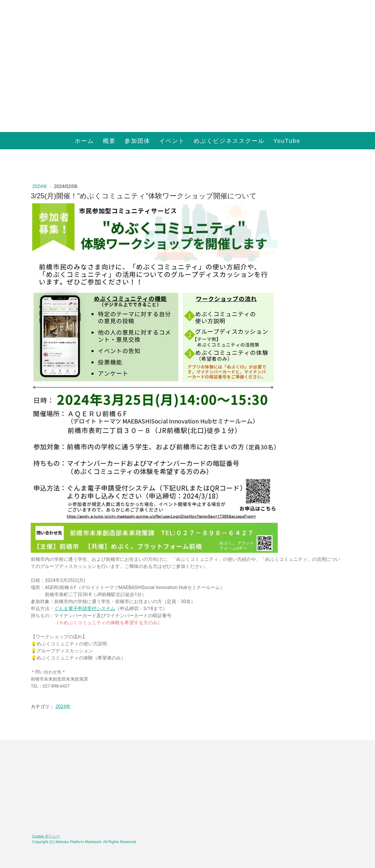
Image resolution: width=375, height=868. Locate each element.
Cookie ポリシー (46, 836)
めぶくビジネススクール (229, 141)
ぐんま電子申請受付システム (85, 609)
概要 (109, 141)
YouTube (287, 141)
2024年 (40, 186)
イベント (172, 141)
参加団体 (137, 141)
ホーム (84, 141)
